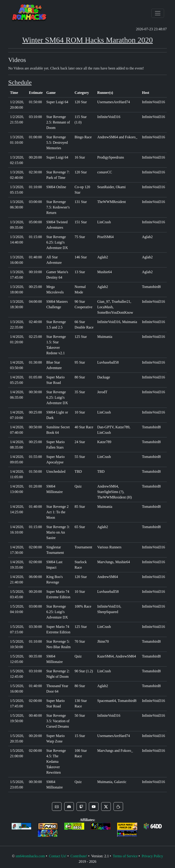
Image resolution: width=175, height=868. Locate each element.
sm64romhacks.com (30, 856)
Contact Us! (58, 856)
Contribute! (79, 856)
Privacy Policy (152, 856)
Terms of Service (125, 856)
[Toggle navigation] (158, 13)
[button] (57, 806)
